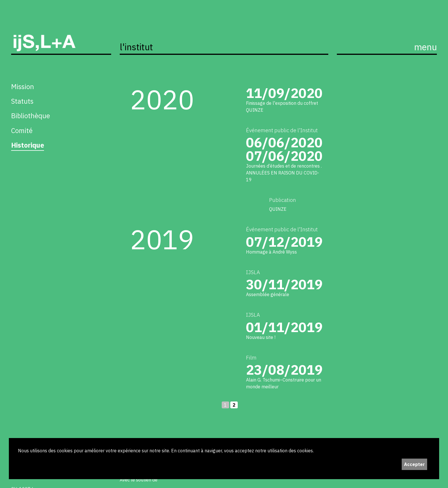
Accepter (414, 464)
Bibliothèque (31, 116)
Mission (23, 87)
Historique (28, 145)
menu (425, 47)
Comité (22, 130)
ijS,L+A (61, 37)
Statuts (22, 101)
